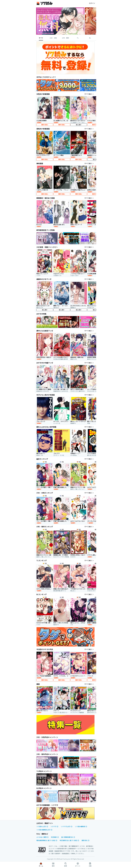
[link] (47, 85)
